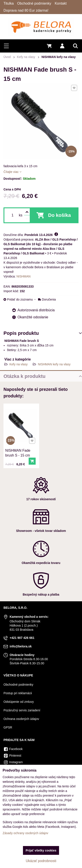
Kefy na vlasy (18, 364)
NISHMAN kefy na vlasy (54, 364)
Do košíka (59, 215)
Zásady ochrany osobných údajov (25, 833)
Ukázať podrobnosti (41, 861)
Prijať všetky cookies (41, 850)
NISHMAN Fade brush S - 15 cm (19, 447)
